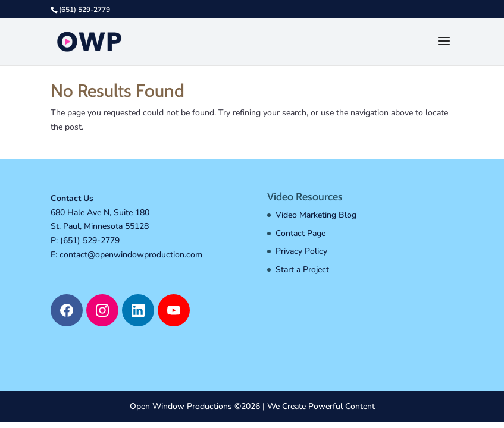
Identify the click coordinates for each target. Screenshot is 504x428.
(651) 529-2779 (90, 240)
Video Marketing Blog (316, 215)
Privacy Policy (301, 251)
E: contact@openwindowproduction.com (126, 255)
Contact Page (300, 233)
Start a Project (302, 270)
